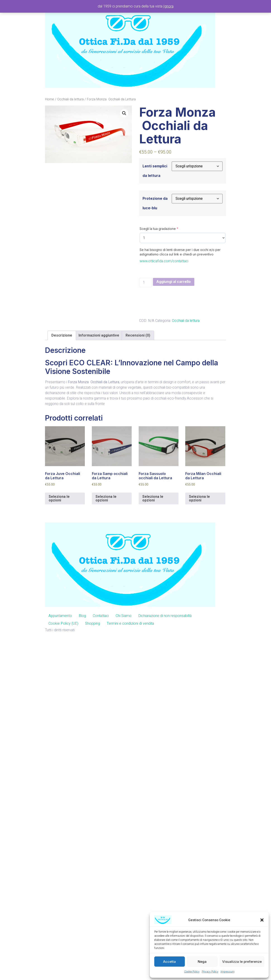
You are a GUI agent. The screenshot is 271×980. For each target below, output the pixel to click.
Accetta (169, 962)
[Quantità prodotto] (146, 283)
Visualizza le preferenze (242, 962)
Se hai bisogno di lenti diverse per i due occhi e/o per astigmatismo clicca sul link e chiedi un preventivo (180, 252)
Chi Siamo (124, 616)
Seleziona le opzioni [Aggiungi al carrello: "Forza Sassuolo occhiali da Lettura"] (153, 499)
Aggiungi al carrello (174, 282)
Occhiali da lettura (70, 99)
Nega (202, 962)
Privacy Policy (210, 972)
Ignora (168, 6)
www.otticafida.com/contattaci (164, 261)
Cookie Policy (192, 972)
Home (50, 99)
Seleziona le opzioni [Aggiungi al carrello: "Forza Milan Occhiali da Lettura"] (199, 499)
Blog (82, 616)
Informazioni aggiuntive (99, 336)
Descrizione (62, 336)
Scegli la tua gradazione (159, 229)
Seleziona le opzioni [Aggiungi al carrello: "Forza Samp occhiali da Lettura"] (106, 499)
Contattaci (101, 616)
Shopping (93, 624)
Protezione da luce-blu (155, 203)
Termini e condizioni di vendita (130, 624)
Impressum (228, 972)
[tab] (62, 336)
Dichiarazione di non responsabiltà (165, 616)
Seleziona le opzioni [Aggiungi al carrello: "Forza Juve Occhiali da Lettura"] (59, 499)
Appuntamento (60, 616)
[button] (262, 920)
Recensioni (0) (138, 336)
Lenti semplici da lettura (155, 171)
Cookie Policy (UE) (63, 624)
